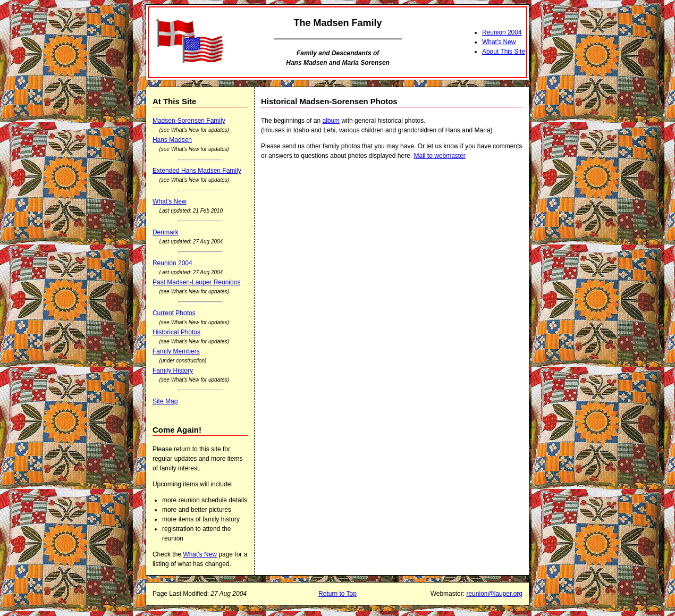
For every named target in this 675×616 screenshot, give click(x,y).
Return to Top (338, 594)
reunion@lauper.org (494, 594)
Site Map (165, 401)
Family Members (176, 351)
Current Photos (174, 313)
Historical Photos (176, 332)
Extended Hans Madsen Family (197, 171)
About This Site (504, 52)
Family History (173, 370)
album (331, 121)
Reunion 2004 (502, 32)
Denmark (166, 232)
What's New (499, 42)
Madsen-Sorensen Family (189, 121)
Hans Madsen (172, 140)
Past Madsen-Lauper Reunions (196, 282)
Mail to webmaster (439, 156)
